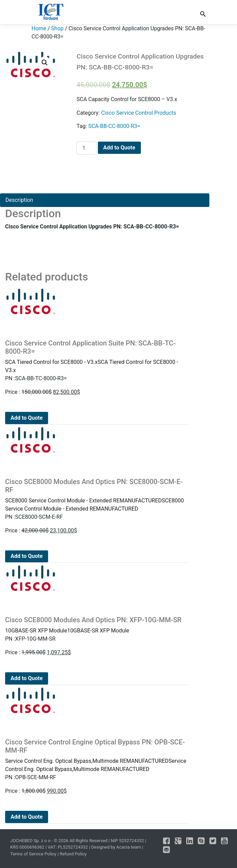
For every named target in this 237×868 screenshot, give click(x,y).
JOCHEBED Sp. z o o (31, 841)
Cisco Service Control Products (138, 113)
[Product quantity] (86, 148)
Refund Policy (73, 854)
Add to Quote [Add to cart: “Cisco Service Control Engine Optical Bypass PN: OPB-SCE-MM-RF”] (27, 817)
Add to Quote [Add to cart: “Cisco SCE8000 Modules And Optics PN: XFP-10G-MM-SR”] (27, 678)
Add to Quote (119, 148)
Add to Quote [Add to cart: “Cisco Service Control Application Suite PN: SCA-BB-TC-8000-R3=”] (27, 418)
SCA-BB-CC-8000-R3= (114, 126)
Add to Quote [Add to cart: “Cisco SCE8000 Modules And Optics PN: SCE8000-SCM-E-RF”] (27, 556)
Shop (57, 28)
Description (19, 200)
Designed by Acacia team (116, 847)
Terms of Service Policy (33, 854)
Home (39, 28)
